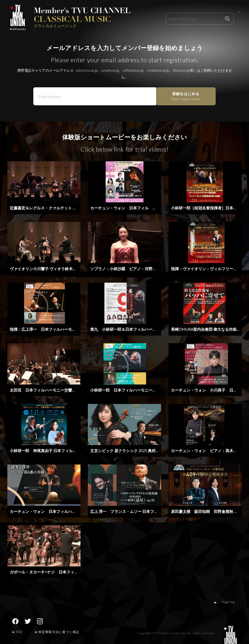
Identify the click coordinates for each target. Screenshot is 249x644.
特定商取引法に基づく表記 (57, 633)
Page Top (231, 603)
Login (228, 18)
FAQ (17, 633)
